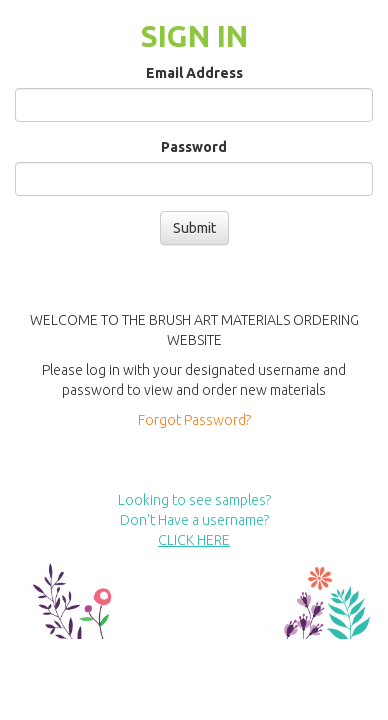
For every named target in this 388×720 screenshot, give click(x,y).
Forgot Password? (194, 420)
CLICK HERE (194, 540)
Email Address (194, 73)
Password (194, 147)
